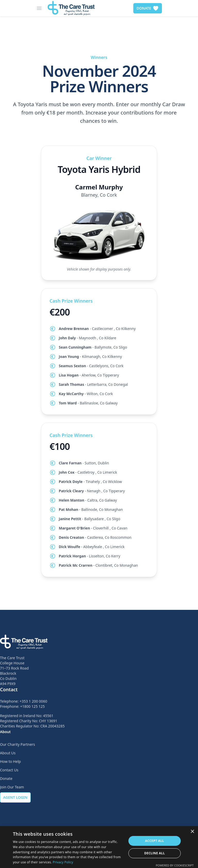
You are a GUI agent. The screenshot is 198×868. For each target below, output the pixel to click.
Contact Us (9, 770)
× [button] (192, 832)
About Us (8, 753)
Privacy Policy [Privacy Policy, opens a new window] (63, 862)
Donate (6, 778)
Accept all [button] (155, 841)
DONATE (148, 8)
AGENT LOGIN (15, 797)
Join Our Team (12, 787)
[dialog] (99, 847)
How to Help (10, 761)
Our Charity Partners (18, 744)
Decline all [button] (155, 853)
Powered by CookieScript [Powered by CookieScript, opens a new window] (175, 865)
